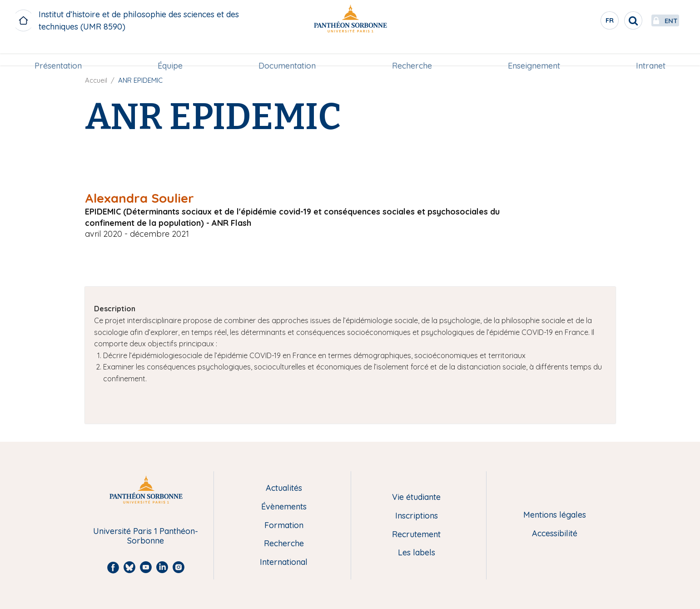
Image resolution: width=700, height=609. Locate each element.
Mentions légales (555, 515)
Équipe (170, 53)
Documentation (287, 53)
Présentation (58, 53)
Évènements (284, 507)
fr (589, 22)
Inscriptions (417, 516)
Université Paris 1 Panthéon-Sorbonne (146, 536)
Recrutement (416, 535)
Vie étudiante (416, 497)
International (284, 562)
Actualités (284, 488)
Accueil (96, 80)
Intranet (651, 53)
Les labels (417, 553)
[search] (612, 20)
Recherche (412, 53)
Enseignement (534, 53)
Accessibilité (555, 534)
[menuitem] (58, 53)
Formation (284, 526)
